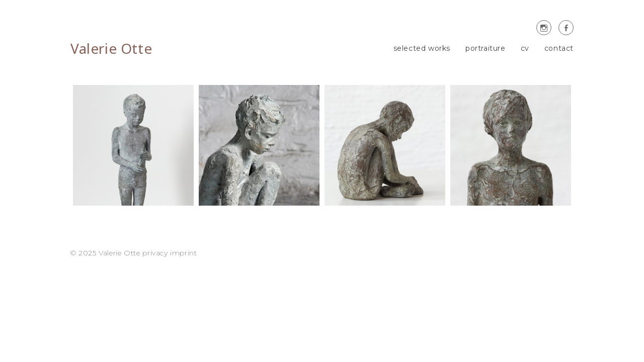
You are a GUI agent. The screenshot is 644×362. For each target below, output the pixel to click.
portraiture (486, 48)
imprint (183, 253)
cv (525, 48)
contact (559, 48)
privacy (155, 253)
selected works (422, 48)
